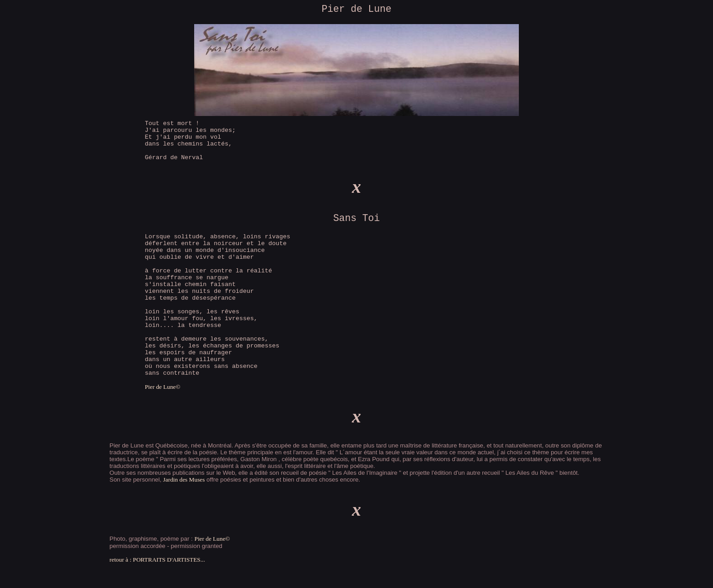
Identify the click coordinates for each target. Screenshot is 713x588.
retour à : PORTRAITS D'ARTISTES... (157, 560)
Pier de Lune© (162, 387)
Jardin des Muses (184, 480)
